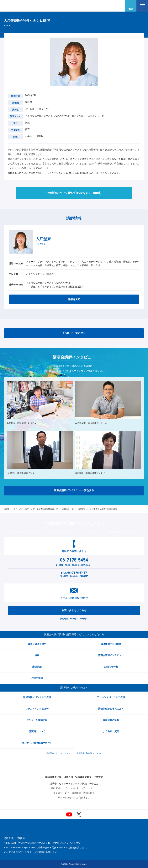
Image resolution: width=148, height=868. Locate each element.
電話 (131, 9)
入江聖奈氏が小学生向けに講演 (103, 509)
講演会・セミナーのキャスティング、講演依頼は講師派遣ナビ (31, 509)
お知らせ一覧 (68, 509)
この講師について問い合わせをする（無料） (74, 193)
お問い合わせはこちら (74, 610)
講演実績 (82, 509)
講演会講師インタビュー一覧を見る (74, 490)
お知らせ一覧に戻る (74, 333)
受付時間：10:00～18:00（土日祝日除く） (74, 562)
